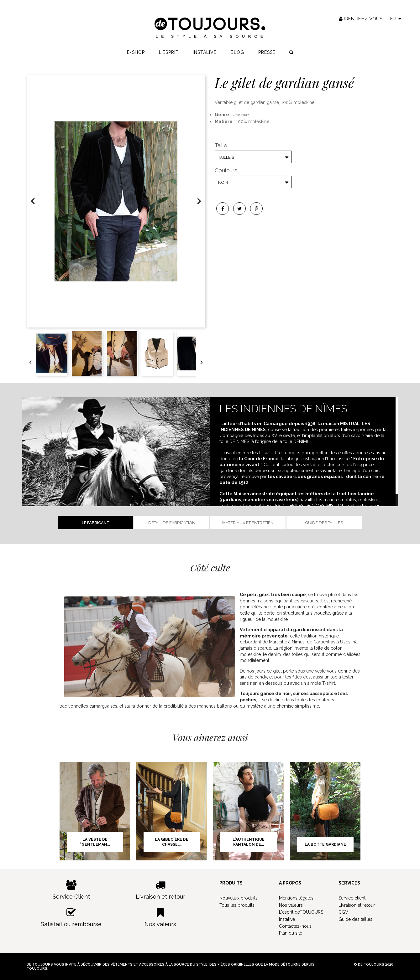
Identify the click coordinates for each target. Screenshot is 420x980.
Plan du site (291, 933)
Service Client (71, 890)
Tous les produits (237, 905)
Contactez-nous (295, 926)
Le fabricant (96, 523)
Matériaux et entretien (248, 523)
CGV (343, 912)
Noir (223, 182)
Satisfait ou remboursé (71, 918)
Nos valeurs (161, 918)
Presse (267, 54)
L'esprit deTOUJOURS (301, 912)
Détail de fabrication (172, 523)
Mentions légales (296, 898)
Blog (237, 54)
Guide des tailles (324, 523)
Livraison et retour (161, 890)
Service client (352, 898)
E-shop (136, 54)
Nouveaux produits (239, 898)
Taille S (226, 157)
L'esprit (169, 54)
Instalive (205, 54)
